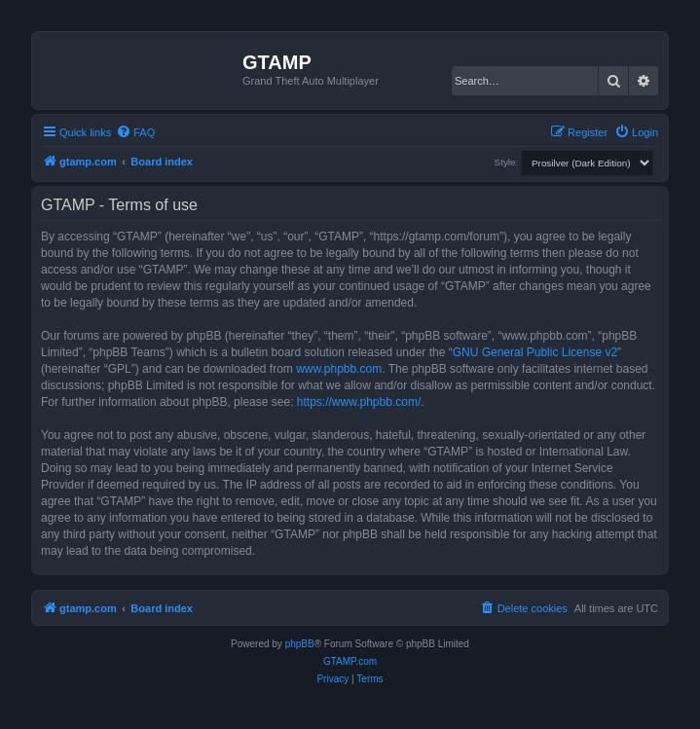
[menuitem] (135, 132)
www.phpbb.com (339, 369)
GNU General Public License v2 (535, 352)
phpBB (300, 644)
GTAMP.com (350, 661)
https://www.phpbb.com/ (359, 402)
